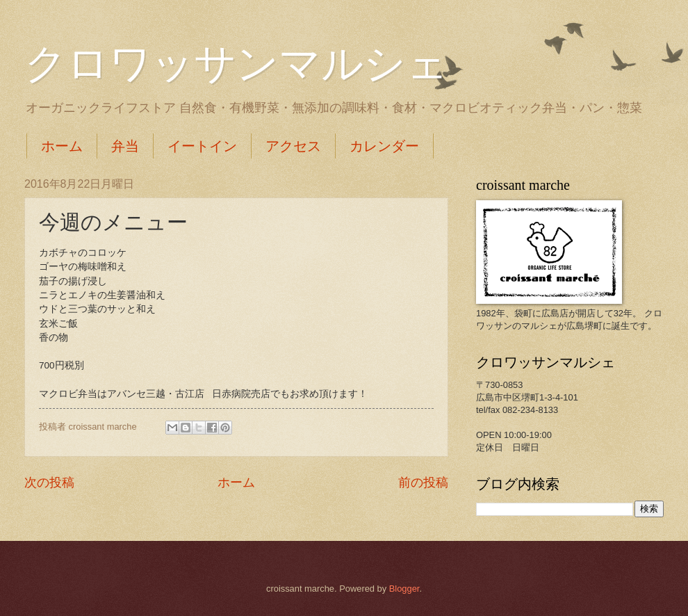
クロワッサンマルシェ (236, 64)
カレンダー (384, 146)
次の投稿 (49, 483)
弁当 (125, 146)
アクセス (293, 146)
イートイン (202, 146)
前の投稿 (423, 483)
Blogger (404, 589)
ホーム (62, 146)
